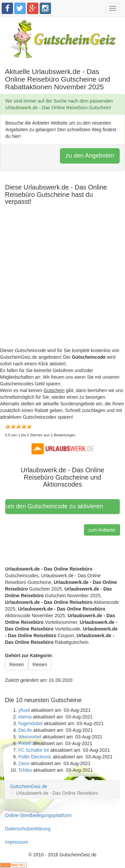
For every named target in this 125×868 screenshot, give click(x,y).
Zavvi (24, 763)
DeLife (25, 730)
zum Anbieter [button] (102, 530)
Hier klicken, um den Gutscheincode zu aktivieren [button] (54, 506)
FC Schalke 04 (34, 750)
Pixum (25, 743)
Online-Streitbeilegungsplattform (38, 815)
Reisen (17, 664)
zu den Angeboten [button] (90, 156)
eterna (25, 717)
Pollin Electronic (35, 757)
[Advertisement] (62, 285)
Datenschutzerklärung (28, 829)
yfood (24, 710)
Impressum (16, 842)
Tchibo (25, 770)
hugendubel (30, 723)
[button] (63, 448)
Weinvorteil (30, 737)
